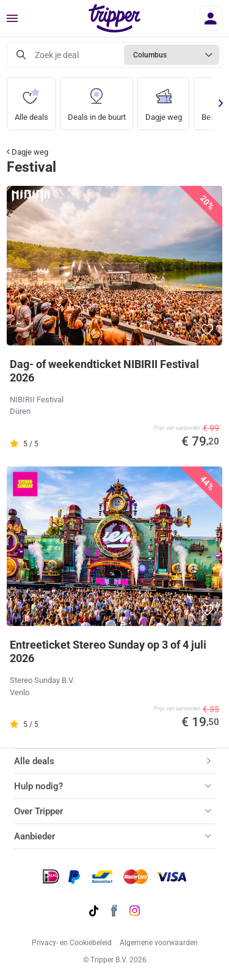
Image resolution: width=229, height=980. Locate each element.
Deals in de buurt (97, 100)
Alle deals (31, 100)
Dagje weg (164, 100)
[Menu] (12, 19)
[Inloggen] (211, 18)
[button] (208, 330)
